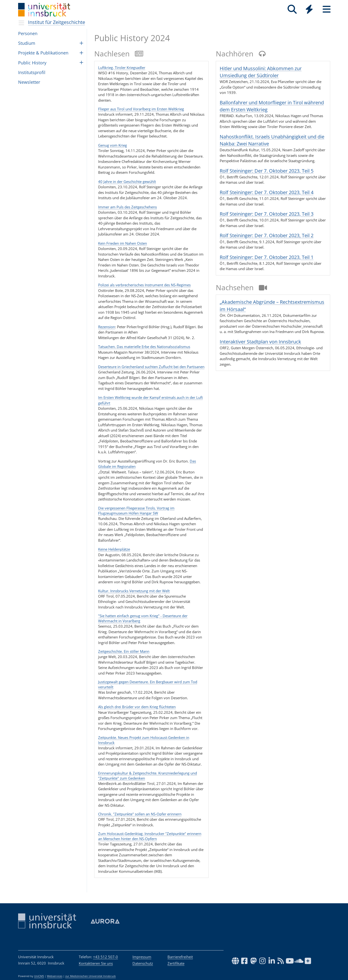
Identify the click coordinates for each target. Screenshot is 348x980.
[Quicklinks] (309, 9)
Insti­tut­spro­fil (32, 72)
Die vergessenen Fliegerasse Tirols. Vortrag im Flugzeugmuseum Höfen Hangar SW (136, 511)
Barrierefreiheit (180, 957)
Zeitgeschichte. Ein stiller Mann (124, 651)
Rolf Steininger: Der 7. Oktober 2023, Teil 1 (267, 257)
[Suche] (292, 9)
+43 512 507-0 (105, 957)
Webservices (55, 976)
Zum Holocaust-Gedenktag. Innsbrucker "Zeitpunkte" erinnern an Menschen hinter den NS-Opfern (150, 836)
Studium (27, 43)
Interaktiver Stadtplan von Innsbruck (260, 342)
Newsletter (29, 82)
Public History (32, 63)
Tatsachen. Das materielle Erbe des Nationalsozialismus (144, 347)
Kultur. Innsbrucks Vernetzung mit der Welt (134, 591)
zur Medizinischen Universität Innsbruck (91, 976)
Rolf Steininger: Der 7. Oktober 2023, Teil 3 (267, 214)
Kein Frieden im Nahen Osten (123, 243)
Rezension (107, 327)
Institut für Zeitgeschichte (57, 22)
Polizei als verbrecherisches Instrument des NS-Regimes (144, 285)
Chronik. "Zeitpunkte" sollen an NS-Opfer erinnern (140, 814)
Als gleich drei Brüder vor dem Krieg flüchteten (137, 707)
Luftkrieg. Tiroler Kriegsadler (122, 68)
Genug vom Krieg (112, 145)
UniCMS (39, 976)
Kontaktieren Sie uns (96, 963)
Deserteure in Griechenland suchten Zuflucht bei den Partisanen (151, 367)
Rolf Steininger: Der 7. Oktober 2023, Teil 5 (267, 171)
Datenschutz (143, 963)
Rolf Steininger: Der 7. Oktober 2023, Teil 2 (267, 235)
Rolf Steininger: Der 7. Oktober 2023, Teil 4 (267, 192)
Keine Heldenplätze (114, 549)
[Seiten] (327, 9)
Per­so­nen (28, 33)
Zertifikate (176, 963)
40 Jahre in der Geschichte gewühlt (127, 182)
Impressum (142, 957)
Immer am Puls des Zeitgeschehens (127, 207)
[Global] (309, 10)
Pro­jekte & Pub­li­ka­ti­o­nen (43, 53)
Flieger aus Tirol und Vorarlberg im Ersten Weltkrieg (141, 109)
